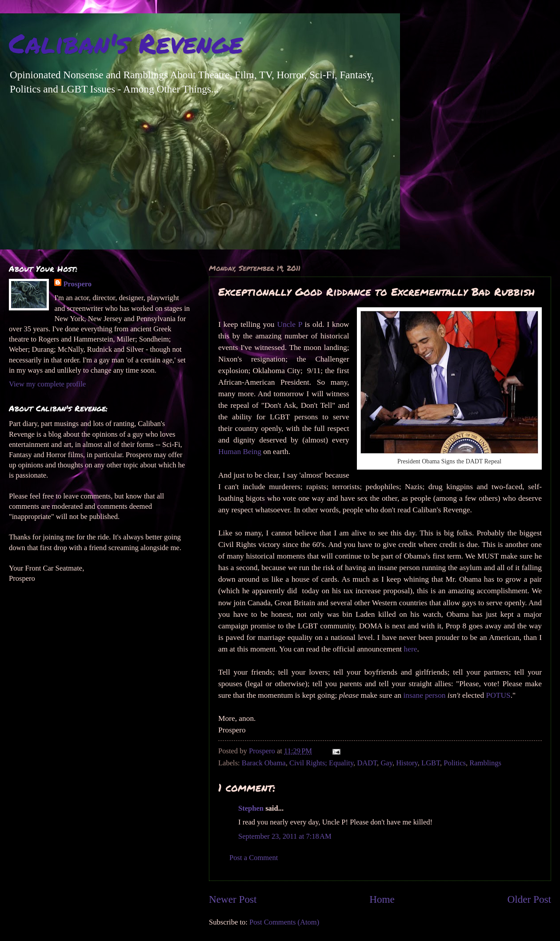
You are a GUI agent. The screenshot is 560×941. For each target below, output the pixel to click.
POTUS (498, 695)
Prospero (77, 284)
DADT (367, 763)
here (411, 649)
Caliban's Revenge (126, 43)
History (407, 763)
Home (382, 899)
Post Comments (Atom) (284, 922)
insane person (424, 695)
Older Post (529, 899)
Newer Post (233, 899)
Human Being (240, 452)
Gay (386, 763)
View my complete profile (47, 384)
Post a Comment (254, 858)
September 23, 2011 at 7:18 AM (285, 836)
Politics (455, 763)
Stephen (251, 808)
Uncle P (289, 324)
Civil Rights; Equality (321, 763)
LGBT (431, 763)
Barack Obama (264, 763)
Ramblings (485, 763)
